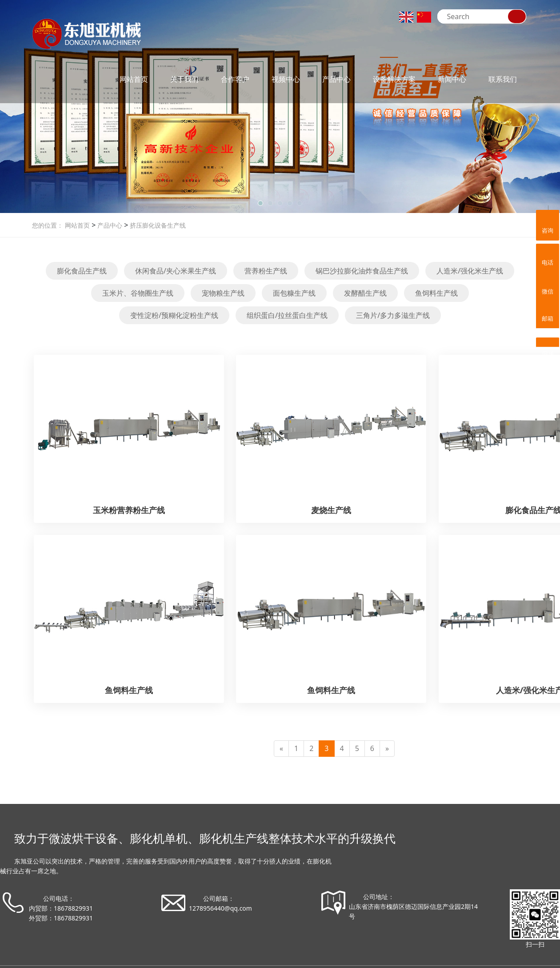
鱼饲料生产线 (436, 293)
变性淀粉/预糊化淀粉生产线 (174, 315)
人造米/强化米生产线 (470, 271)
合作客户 (235, 79)
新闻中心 (452, 79)
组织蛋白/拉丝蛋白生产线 (287, 315)
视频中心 (286, 79)
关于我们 (184, 79)
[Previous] (281, 749)
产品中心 (336, 79)
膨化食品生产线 (82, 271)
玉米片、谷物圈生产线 (138, 293)
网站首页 (134, 79)
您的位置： (48, 225)
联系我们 (503, 79)
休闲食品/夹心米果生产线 (176, 271)
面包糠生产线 (294, 293)
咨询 (548, 224)
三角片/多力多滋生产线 (393, 315)
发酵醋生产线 (365, 293)
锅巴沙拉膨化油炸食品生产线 (362, 271)
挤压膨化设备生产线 (157, 225)
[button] (260, 203)
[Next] (387, 749)
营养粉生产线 (266, 271)
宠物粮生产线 (223, 293)
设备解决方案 (394, 79)
